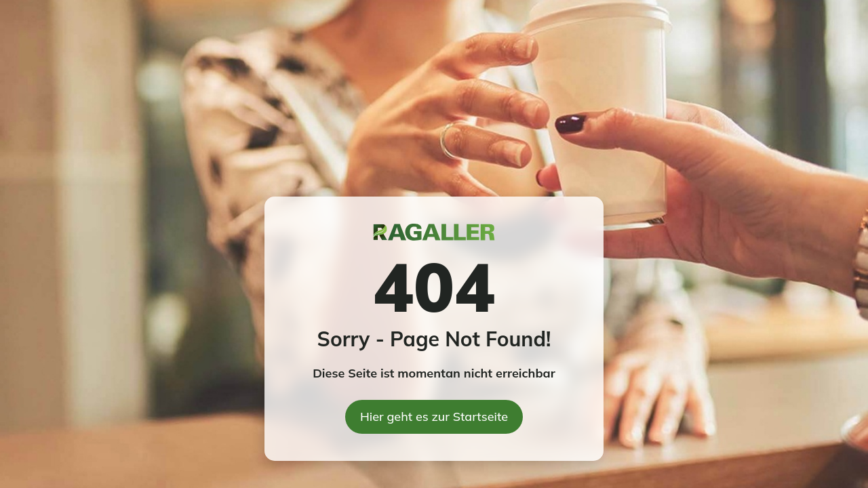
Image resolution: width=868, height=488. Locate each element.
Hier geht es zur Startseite (434, 416)
